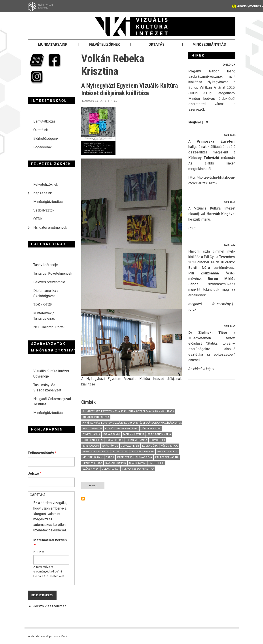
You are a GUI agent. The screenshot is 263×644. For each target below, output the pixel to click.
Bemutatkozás (44, 121)
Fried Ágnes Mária (159, 434)
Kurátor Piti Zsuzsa (96, 417)
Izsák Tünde (110, 446)
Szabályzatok (44, 210)
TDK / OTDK (43, 305)
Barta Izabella (92, 429)
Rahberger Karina (167, 457)
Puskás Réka (144, 457)
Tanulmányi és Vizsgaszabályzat (47, 388)
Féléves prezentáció (49, 282)
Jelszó (33, 473)
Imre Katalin (91, 446)
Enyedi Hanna (91, 434)
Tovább (97, 486)
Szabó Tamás (138, 463)
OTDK (38, 219)
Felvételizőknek (46, 184)
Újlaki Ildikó (110, 469)
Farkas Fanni (112, 434)
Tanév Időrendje (46, 265)
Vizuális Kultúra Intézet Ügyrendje (51, 374)
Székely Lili (157, 463)
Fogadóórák (43, 147)
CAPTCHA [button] (38, 495)
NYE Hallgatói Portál (49, 327)
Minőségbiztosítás (48, 202)
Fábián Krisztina (134, 434)
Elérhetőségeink (46, 139)
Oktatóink (41, 130)
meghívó (195, 304)
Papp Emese (125, 457)
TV (206, 122)
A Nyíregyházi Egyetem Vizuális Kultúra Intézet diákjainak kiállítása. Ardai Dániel (137, 423)
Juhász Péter (130, 446)
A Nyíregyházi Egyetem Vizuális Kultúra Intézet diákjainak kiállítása (128, 411)
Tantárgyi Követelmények (53, 273)
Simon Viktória (92, 463)
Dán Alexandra (151, 429)
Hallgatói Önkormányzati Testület (52, 401)
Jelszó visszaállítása (50, 606)
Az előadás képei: (202, 369)
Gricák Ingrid (114, 440)
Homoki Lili (158, 440)
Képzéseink (43, 193)
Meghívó (195, 122)
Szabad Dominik (116, 463)
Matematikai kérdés (50, 540)
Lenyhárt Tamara (142, 452)
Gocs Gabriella (93, 440)
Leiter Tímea (120, 452)
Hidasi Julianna (137, 440)
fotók (192, 309)
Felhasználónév (41, 453)
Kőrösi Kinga (169, 446)
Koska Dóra (150, 446)
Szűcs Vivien (91, 469)
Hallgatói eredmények (50, 228)
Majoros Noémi (167, 452)
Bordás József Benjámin (121, 429)
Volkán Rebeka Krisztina (138, 469)
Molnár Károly (93, 457)
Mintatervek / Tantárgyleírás (44, 316)
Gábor (110, 457)
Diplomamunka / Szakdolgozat (46, 293)
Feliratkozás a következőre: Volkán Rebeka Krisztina (83, 499)
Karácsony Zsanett (96, 452)
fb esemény (221, 304)
